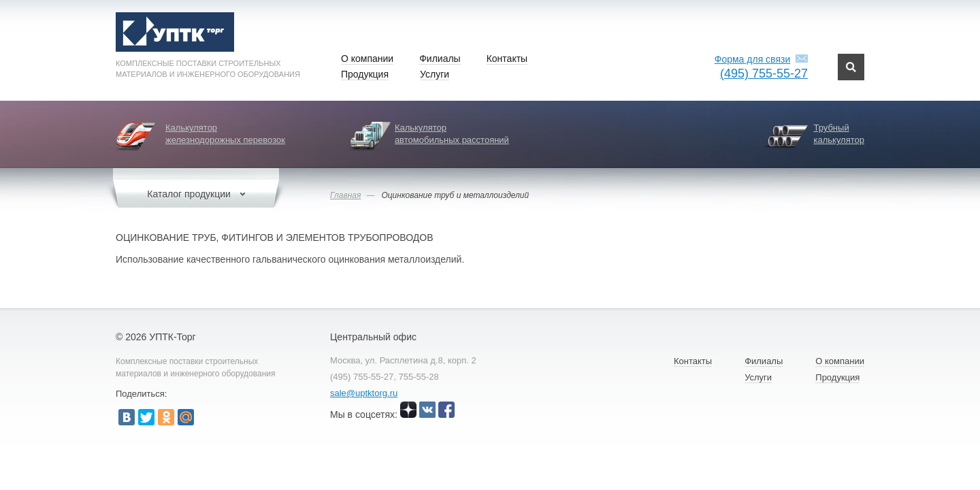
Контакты (507, 59)
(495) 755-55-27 (764, 73)
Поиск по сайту (851, 67)
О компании (367, 59)
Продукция (365, 74)
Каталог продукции (196, 194)
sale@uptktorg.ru (364, 393)
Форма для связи (752, 59)
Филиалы (440, 59)
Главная (345, 195)
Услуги (435, 74)
